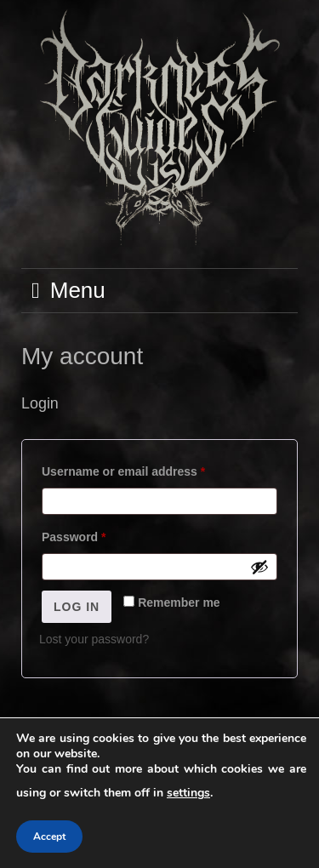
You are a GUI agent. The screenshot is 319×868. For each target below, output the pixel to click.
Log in (77, 607)
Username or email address (149, 469)
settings (188, 793)
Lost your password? (94, 639)
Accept (49, 837)
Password (99, 534)
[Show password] (259, 567)
